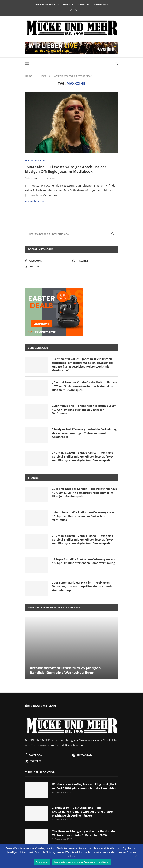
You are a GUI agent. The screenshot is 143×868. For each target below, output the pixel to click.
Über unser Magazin (47, 5)
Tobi (35, 178)
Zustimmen (42, 862)
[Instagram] (71, 10)
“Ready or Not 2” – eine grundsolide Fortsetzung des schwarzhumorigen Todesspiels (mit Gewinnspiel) (84, 433)
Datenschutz (100, 5)
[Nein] (136, 856)
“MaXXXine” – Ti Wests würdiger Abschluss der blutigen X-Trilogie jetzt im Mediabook (66, 169)
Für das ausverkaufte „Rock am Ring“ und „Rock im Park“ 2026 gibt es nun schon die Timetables (84, 786)
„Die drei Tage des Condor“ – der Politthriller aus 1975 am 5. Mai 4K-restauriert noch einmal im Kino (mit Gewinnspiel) (85, 386)
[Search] (116, 63)
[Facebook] (66, 10)
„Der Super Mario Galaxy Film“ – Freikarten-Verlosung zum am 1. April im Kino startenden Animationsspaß (83, 586)
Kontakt (68, 5)
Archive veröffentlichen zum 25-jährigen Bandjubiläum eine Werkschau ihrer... (65, 670)
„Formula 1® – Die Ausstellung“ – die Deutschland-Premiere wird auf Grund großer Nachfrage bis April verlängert (83, 811)
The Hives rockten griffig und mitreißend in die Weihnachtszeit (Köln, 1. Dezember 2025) (84, 833)
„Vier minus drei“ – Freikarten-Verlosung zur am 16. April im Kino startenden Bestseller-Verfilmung (84, 410)
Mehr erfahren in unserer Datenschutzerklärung (82, 862)
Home (29, 76)
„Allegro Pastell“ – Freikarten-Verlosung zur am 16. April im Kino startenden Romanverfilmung (84, 561)
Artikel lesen (34, 201)
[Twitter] (77, 10)
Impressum (83, 5)
